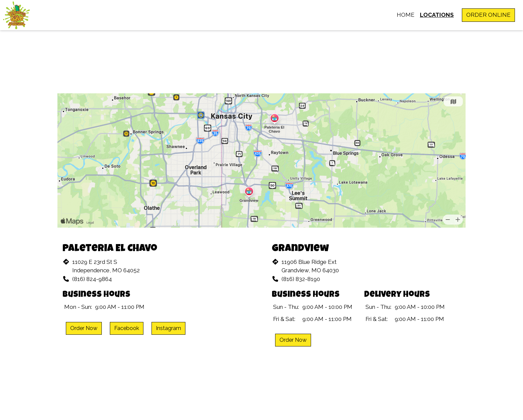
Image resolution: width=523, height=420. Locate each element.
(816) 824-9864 (92, 279)
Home (406, 15)
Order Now (84, 328)
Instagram (168, 328)
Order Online (488, 15)
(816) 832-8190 (301, 279)
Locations (437, 15)
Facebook (127, 328)
